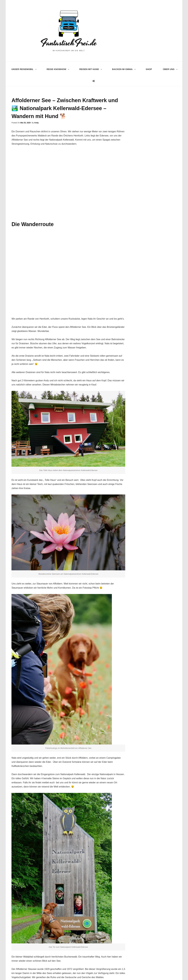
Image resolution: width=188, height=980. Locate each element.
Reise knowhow (57, 69)
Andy (36, 123)
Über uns (170, 69)
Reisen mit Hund (90, 69)
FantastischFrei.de (69, 43)
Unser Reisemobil (24, 69)
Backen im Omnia (123, 69)
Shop (149, 69)
